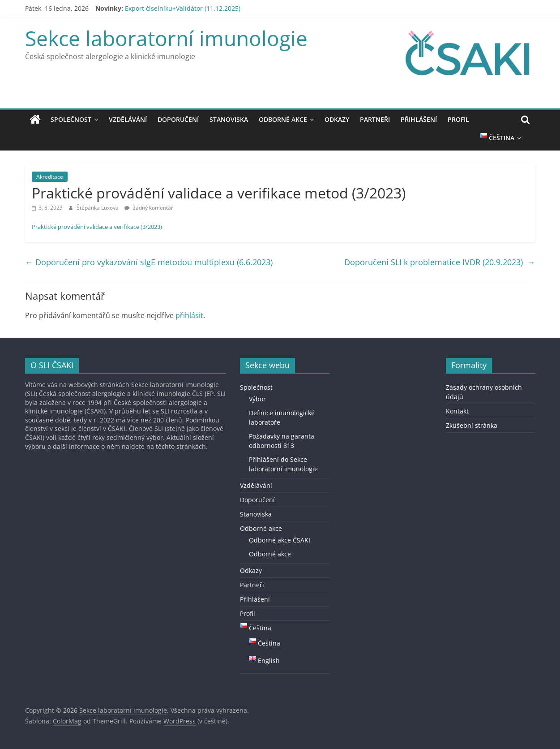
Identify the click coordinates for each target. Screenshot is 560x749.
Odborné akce (283, 119)
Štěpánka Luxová (98, 208)
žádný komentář (149, 208)
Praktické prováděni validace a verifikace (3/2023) (97, 227)
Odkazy (337, 119)
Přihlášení (419, 119)
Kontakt (457, 411)
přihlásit (189, 315)
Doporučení (178, 119)
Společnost (71, 119)
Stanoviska (229, 119)
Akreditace (50, 177)
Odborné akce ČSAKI (280, 540)
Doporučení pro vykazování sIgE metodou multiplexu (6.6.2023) (149, 262)
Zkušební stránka (472, 425)
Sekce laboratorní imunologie (166, 38)
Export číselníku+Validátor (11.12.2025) (183, 8)
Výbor (257, 399)
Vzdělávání (128, 119)
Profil (458, 119)
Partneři (375, 119)
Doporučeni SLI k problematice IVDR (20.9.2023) (440, 262)
